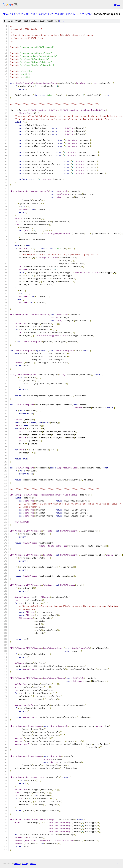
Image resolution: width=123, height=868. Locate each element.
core (89, 14)
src (82, 14)
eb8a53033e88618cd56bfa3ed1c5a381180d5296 (46, 14)
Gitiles (17, 863)
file (61, 21)
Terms (33, 863)
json (118, 863)
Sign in (117, 5)
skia (5, 14)
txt (111, 863)
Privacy (25, 863)
